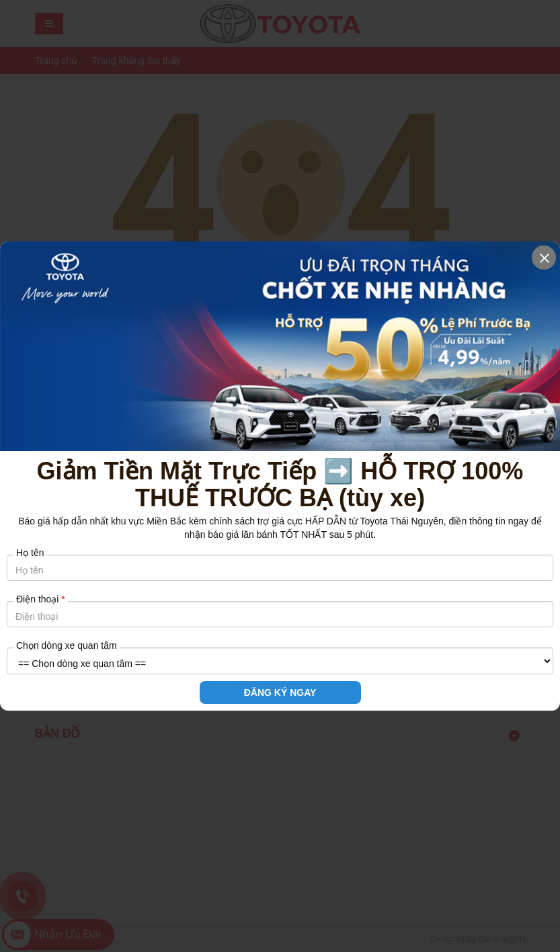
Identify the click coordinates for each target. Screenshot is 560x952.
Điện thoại (41, 599)
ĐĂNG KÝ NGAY (280, 692)
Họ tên (30, 553)
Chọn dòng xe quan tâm (67, 645)
